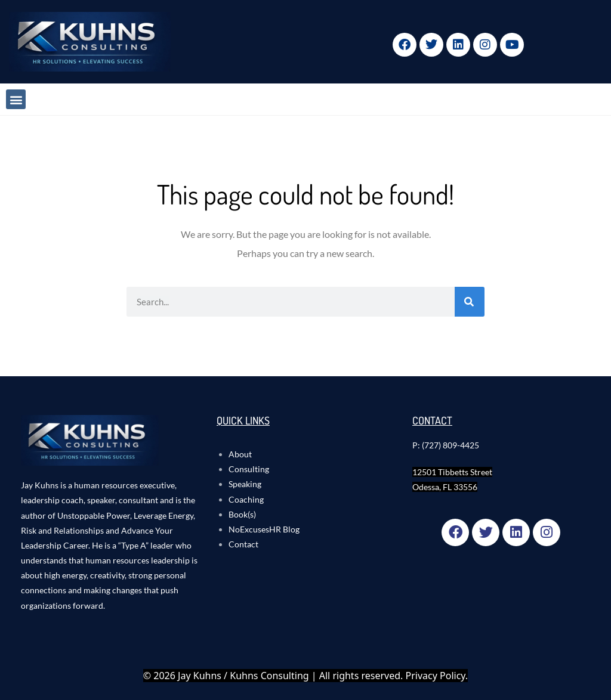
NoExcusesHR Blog (264, 529)
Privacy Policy (436, 676)
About (240, 454)
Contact (243, 544)
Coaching (246, 499)
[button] (16, 99)
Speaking (245, 484)
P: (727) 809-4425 (446, 445)
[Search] (470, 302)
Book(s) (242, 514)
